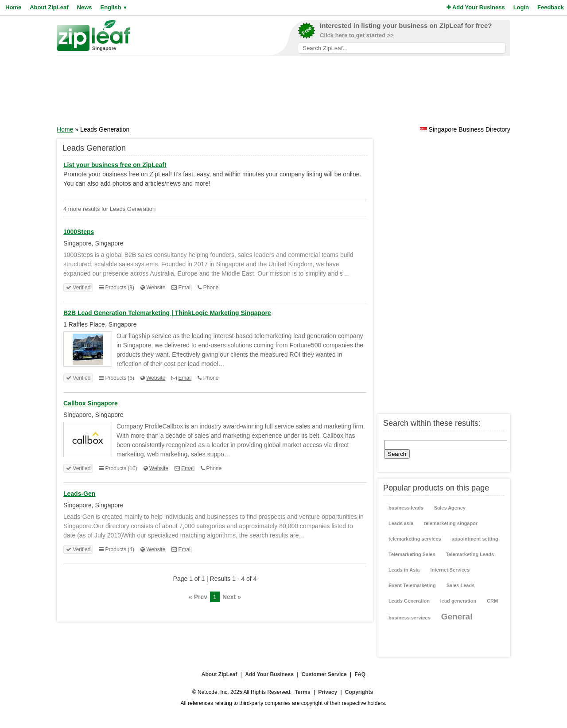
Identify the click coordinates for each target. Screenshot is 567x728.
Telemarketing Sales (412, 554)
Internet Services (450, 570)
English (114, 7)
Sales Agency (450, 508)
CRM (492, 601)
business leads (406, 508)
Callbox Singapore (91, 403)
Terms (302, 692)
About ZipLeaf (49, 7)
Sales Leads (461, 585)
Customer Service (324, 674)
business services (410, 618)
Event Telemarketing (412, 585)
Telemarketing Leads (470, 554)
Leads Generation (409, 601)
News (85, 7)
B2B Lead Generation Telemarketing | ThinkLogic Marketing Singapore (167, 313)
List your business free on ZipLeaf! (115, 165)
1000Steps (79, 232)
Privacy (328, 692)
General (457, 617)
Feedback (551, 7)
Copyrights (359, 692)
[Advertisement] (283, 93)
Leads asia (401, 523)
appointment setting (475, 539)
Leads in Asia (404, 570)
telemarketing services (415, 539)
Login (521, 7)
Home (13, 7)
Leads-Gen (79, 494)
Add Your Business (476, 7)
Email (185, 288)
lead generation (458, 601)
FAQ (360, 674)
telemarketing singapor (451, 523)
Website (156, 288)
